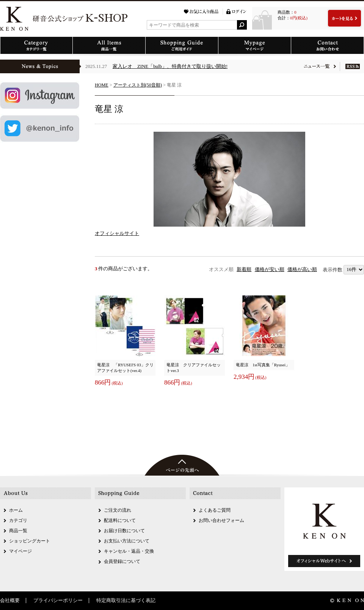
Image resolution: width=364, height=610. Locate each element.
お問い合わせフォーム (221, 520)
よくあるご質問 (215, 510)
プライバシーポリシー (58, 601)
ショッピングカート (30, 541)
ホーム (16, 510)
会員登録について (122, 561)
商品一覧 (18, 531)
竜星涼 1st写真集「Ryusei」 (263, 365)
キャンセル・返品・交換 (129, 551)
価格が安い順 (270, 270)
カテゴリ (18, 520)
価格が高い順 (302, 270)
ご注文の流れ (118, 510)
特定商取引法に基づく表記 (126, 601)
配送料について (120, 520)
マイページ (20, 551)
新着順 (244, 270)
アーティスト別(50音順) (138, 85)
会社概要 (10, 601)
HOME (102, 85)
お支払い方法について (127, 541)
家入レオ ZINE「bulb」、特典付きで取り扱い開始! (170, 66)
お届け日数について (124, 531)
